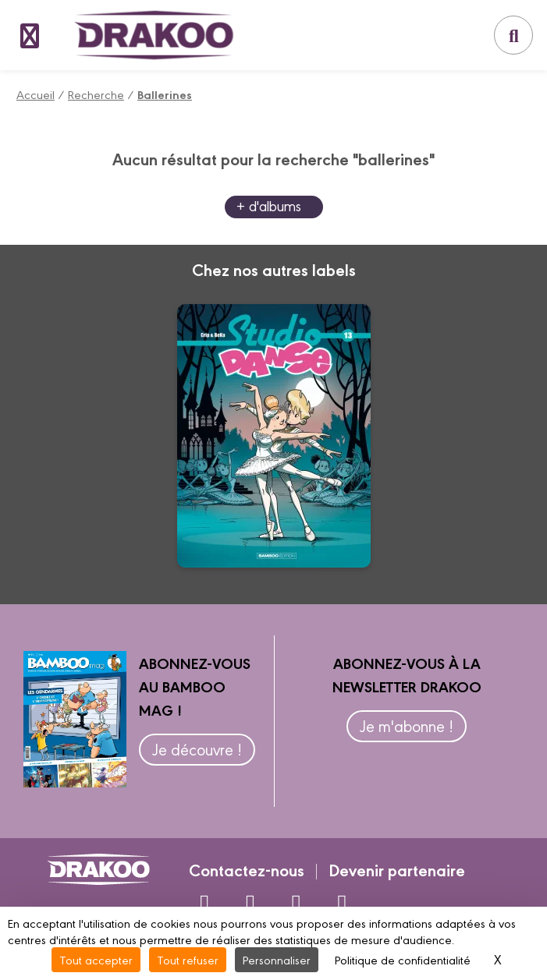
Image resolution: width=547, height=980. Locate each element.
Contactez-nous (247, 869)
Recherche (96, 94)
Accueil (36, 94)
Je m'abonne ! (407, 725)
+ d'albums (269, 205)
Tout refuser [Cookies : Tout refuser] (188, 959)
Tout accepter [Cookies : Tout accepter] (96, 959)
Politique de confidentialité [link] (403, 959)
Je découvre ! (197, 749)
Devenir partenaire (397, 869)
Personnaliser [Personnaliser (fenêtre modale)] (277, 959)
